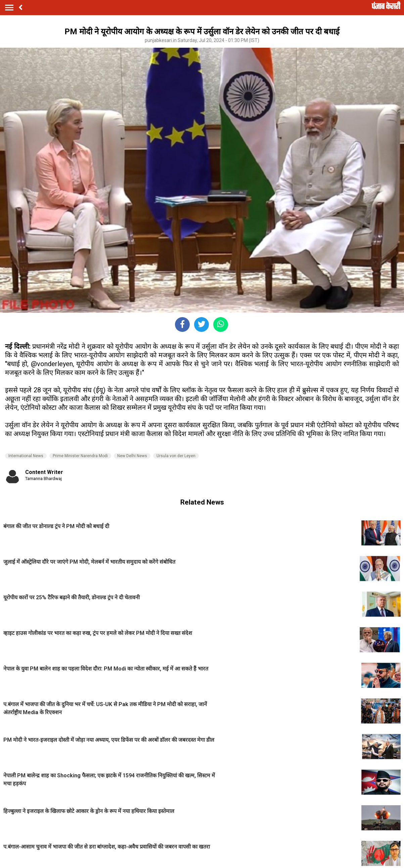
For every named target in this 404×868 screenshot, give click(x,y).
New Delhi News (132, 456)
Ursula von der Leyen (176, 456)
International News (26, 456)
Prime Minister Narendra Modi (80, 456)
